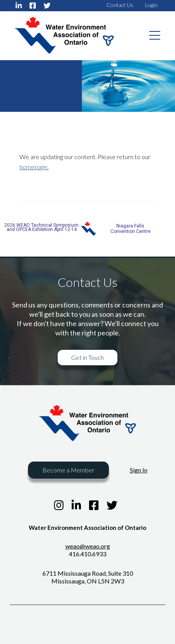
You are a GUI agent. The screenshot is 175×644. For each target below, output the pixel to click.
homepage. (34, 167)
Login (151, 5)
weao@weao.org (88, 546)
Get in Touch (87, 357)
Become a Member (68, 470)
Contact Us (120, 5)
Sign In (139, 470)
